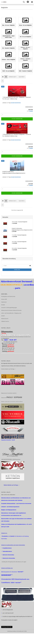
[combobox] (13, 77)
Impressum (4, 302)
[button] (3, 77)
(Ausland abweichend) (16, 103)
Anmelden (17, 270)
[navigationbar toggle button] (32, 2)
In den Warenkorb (17, 119)
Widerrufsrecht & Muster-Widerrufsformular (11, 310)
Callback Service (5, 321)
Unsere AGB (4, 299)
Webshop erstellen (12, 631)
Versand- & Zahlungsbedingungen (9, 308)
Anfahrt (3, 316)
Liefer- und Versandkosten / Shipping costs (11, 313)
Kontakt (3, 305)
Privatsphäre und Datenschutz (8, 296)
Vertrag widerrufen (7, 627)
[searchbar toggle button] (24, 2)
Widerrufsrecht (5, 319)
